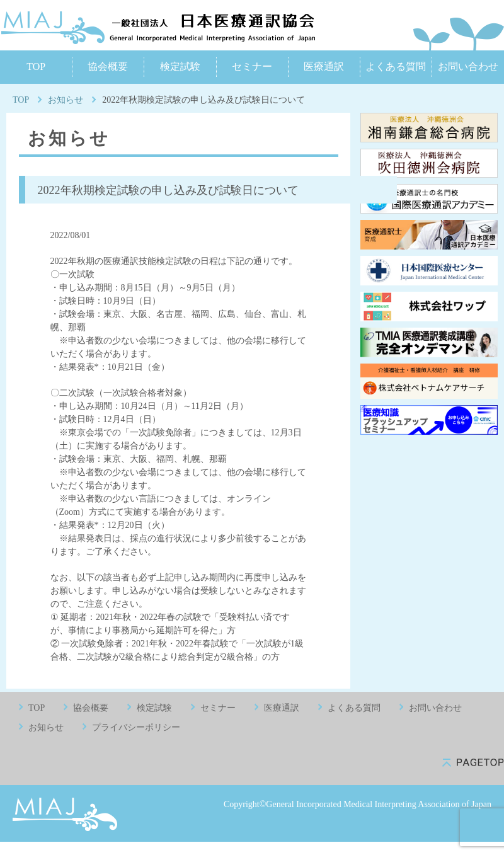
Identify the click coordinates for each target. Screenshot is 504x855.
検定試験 (180, 66)
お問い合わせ (468, 66)
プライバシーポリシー (136, 727)
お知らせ (66, 100)
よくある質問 (396, 66)
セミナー (252, 66)
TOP (36, 66)
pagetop (473, 763)
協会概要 (108, 66)
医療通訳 (324, 66)
